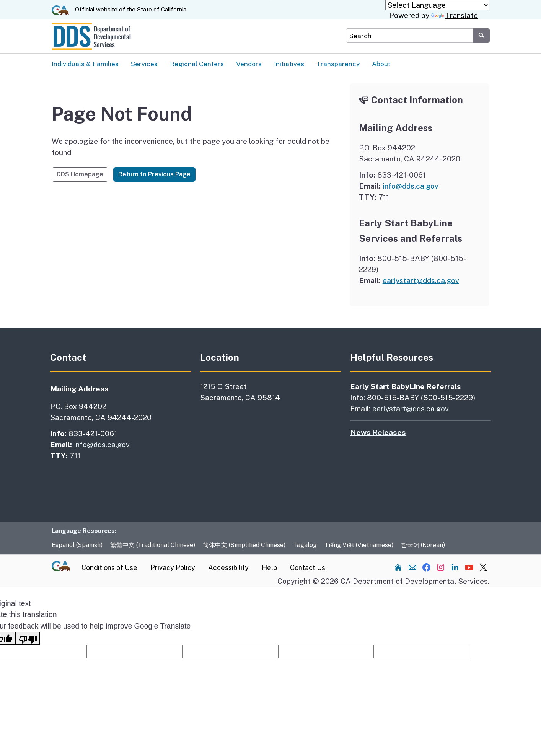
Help (269, 568)
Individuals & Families (85, 64)
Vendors (249, 64)
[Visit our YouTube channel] (469, 567)
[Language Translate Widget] (437, 5)
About (381, 64)
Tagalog (305, 545)
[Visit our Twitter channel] (483, 567)
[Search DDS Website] (409, 36)
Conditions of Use (109, 568)
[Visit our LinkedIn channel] (455, 567)
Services (144, 64)
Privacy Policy (173, 568)
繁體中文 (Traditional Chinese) (153, 545)
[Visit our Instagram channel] (441, 567)
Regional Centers (197, 64)
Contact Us (308, 568)
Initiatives (289, 64)
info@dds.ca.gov (411, 186)
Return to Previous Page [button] (154, 175)
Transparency (338, 64)
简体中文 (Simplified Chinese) (244, 545)
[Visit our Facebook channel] (427, 567)
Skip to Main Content (271, 0)
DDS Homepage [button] (80, 175)
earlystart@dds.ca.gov (421, 281)
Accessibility (228, 568)
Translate (455, 15)
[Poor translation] (28, 639)
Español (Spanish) (77, 545)
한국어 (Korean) (423, 545)
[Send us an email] (412, 567)
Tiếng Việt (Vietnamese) (359, 545)
